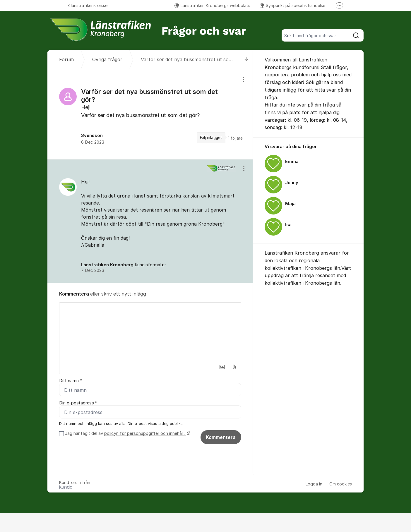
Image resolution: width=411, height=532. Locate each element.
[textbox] (150, 332)
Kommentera (221, 437)
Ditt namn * (71, 381)
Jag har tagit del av (127, 433)
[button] (222, 367)
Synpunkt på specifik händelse (292, 5)
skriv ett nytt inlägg (124, 294)
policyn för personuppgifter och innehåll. (145, 433)
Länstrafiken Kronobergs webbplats (212, 5)
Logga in (314, 484)
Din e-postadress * (78, 403)
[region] (150, 114)
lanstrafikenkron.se (88, 5)
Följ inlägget (211, 138)
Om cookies (341, 484)
